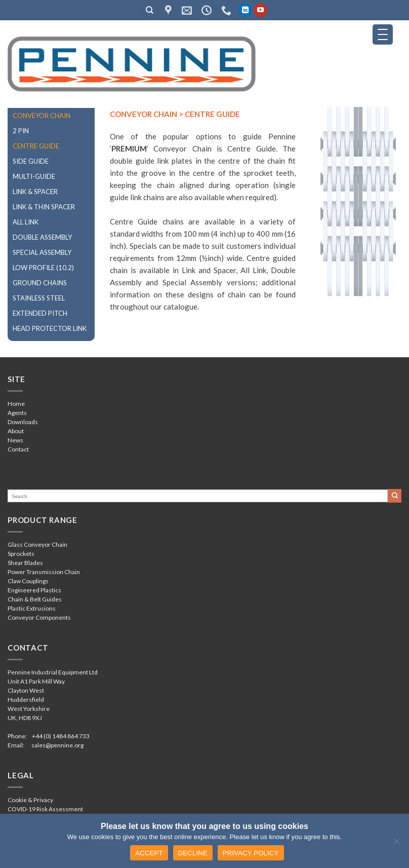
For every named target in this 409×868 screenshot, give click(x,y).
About (16, 431)
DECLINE (193, 853)
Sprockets (21, 554)
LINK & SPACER (35, 192)
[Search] (150, 10)
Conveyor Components (39, 617)
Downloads (23, 422)
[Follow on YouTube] (260, 10)
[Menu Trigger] (383, 34)
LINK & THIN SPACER (44, 207)
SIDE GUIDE (31, 161)
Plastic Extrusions (32, 608)
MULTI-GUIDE (34, 176)
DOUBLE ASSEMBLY (42, 237)
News (15, 440)
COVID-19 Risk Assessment (45, 809)
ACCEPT (149, 853)
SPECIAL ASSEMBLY (42, 252)
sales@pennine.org (57, 745)
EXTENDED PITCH (40, 313)
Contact (18, 449)
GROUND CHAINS (40, 283)
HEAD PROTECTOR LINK (50, 328)
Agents (17, 413)
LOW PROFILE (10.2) (43, 268)
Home (16, 404)
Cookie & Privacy (30, 800)
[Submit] (395, 496)
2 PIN (21, 131)
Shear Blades (25, 563)
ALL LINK (26, 222)
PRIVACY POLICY (251, 853)
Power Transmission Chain (44, 572)
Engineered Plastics (34, 590)
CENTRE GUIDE (36, 146)
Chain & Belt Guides (35, 599)
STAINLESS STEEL (39, 298)
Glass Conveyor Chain (37, 544)
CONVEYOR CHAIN (42, 116)
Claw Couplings (28, 581)
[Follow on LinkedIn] (245, 10)
